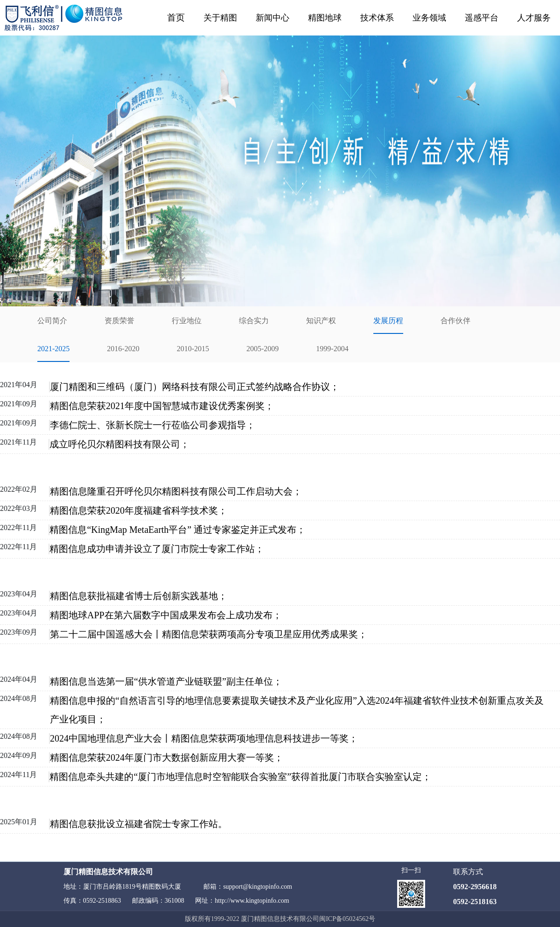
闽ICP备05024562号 (347, 919)
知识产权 (321, 321)
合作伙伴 (455, 321)
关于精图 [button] (220, 18)
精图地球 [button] (325, 18)
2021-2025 (53, 349)
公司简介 (52, 321)
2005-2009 (262, 349)
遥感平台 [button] (482, 18)
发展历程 (388, 321)
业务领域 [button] (429, 18)
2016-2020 (123, 349)
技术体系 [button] (377, 18)
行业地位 (187, 321)
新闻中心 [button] (273, 18)
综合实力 (254, 321)
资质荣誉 (119, 321)
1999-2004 (332, 349)
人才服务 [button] (534, 18)
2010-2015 (193, 349)
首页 (176, 18)
